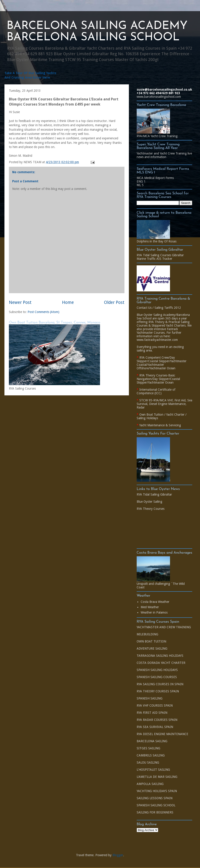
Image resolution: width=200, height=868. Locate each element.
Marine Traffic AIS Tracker (154, 259)
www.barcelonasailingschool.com (159, 97)
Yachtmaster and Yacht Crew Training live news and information (164, 155)
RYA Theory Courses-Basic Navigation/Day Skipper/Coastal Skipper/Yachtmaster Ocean (158, 379)
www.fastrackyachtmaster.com (157, 340)
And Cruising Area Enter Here (27, 77)
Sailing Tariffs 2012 (168, 308)
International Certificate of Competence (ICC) (156, 391)
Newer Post (20, 302)
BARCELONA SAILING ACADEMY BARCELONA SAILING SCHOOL (97, 32)
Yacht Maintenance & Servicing (160, 425)
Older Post (114, 302)
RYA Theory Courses (151, 509)
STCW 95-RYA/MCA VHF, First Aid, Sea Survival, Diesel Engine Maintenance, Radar (164, 404)
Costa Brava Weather (155, 602)
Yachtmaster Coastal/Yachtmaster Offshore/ (162, 365)
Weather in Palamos (154, 612)
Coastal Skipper (159, 361)
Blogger (118, 855)
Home (68, 302)
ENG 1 (141, 181)
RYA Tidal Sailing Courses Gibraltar (160, 255)
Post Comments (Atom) (43, 312)
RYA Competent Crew (154, 358)
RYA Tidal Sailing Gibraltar (154, 494)
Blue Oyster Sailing (149, 502)
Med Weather (150, 607)
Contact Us (144, 308)
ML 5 (140, 185)
